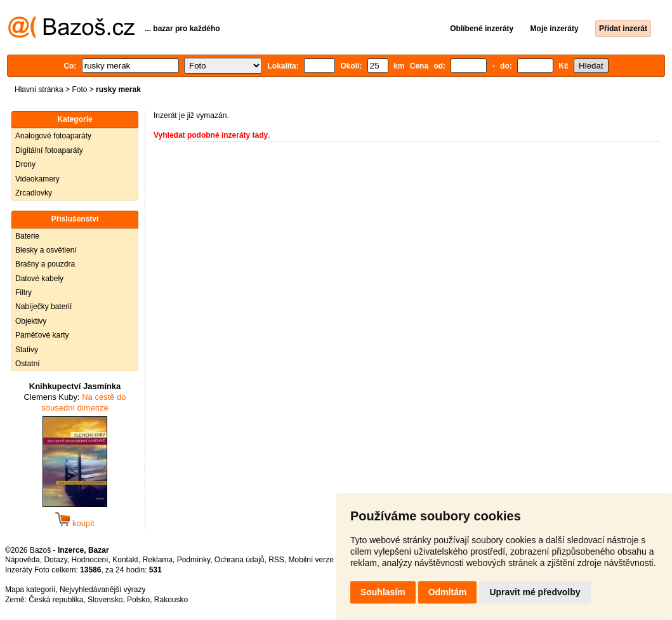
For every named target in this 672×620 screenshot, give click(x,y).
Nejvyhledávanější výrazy (102, 590)
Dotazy (55, 560)
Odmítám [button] (448, 592)
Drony (25, 164)
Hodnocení (90, 560)
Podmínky (194, 560)
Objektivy (31, 321)
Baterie (27, 236)
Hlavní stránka (39, 89)
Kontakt (125, 560)
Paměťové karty (42, 335)
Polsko (138, 600)
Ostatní (28, 364)
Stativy (27, 350)
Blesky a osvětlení (46, 250)
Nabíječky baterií (43, 307)
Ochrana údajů (240, 560)
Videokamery (37, 179)
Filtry (23, 293)
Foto (79, 89)
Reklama (158, 560)
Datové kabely (39, 279)
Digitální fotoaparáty (49, 150)
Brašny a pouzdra (45, 264)
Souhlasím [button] (383, 592)
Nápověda (23, 560)
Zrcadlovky (34, 193)
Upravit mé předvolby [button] (535, 592)
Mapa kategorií (30, 590)
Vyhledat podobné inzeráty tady (211, 135)
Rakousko (171, 600)
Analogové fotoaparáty (53, 136)
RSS (276, 560)
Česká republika (56, 600)
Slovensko (105, 600)
